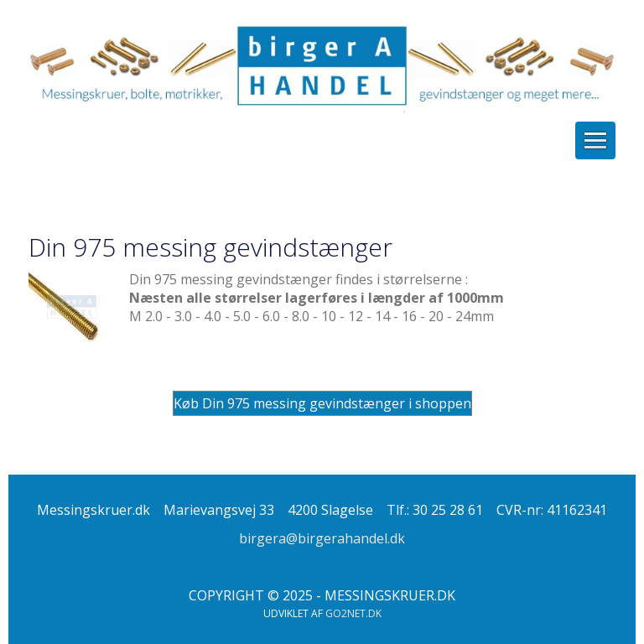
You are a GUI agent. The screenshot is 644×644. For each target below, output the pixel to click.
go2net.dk (353, 613)
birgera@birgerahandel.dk (322, 538)
